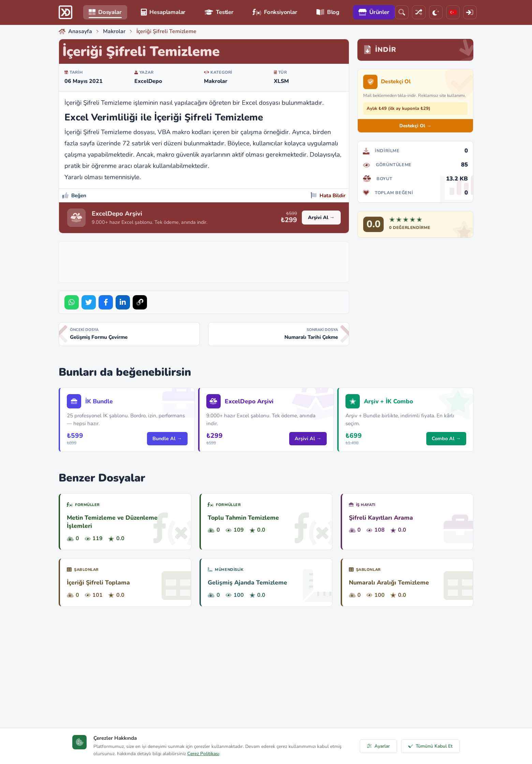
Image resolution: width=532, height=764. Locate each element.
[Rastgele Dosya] (419, 12)
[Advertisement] (204, 261)
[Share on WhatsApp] (72, 302)
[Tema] (436, 12)
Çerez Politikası (203, 754)
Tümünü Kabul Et (430, 746)
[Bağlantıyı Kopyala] (140, 302)
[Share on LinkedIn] (123, 302)
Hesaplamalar (163, 12)
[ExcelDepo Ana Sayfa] (65, 12)
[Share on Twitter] (89, 302)
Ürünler (374, 12)
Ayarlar (378, 746)
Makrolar (216, 81)
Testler (219, 12)
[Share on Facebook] (106, 302)
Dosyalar (105, 12)
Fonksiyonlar (275, 12)
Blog (328, 12)
